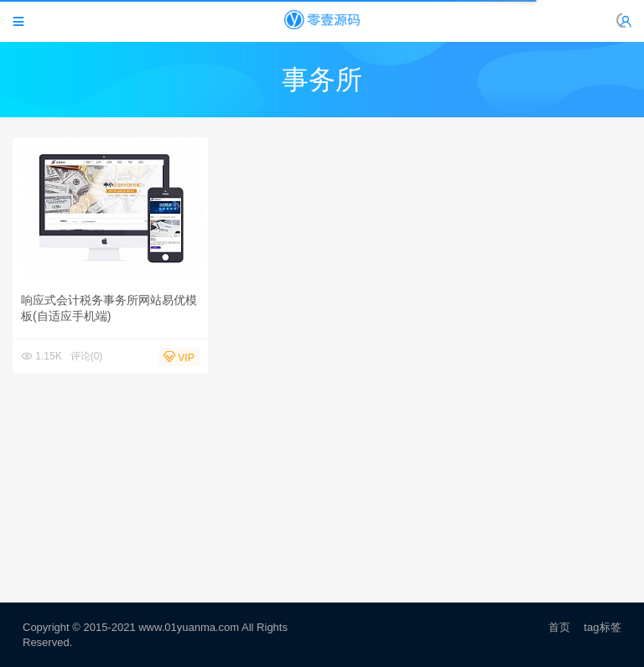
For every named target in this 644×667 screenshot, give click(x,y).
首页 (559, 627)
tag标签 (602, 627)
